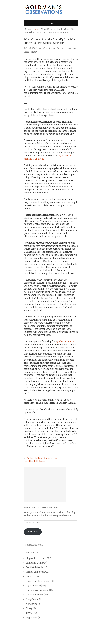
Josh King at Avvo (66, 342)
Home (36, 29)
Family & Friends (34, 567)
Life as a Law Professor (37, 590)
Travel (29, 613)
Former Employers (68, 48)
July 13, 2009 (30, 48)
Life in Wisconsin (35, 595)
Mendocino (32, 604)
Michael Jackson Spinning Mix (42, 458)
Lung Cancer (32, 599)
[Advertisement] (45, 484)
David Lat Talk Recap (34, 461)
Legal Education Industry (39, 581)
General (30, 576)
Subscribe (33, 532)
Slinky (29, 608)
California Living (34, 563)
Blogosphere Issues (36, 558)
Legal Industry (31, 52)
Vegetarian (32, 618)
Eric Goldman (48, 48)
